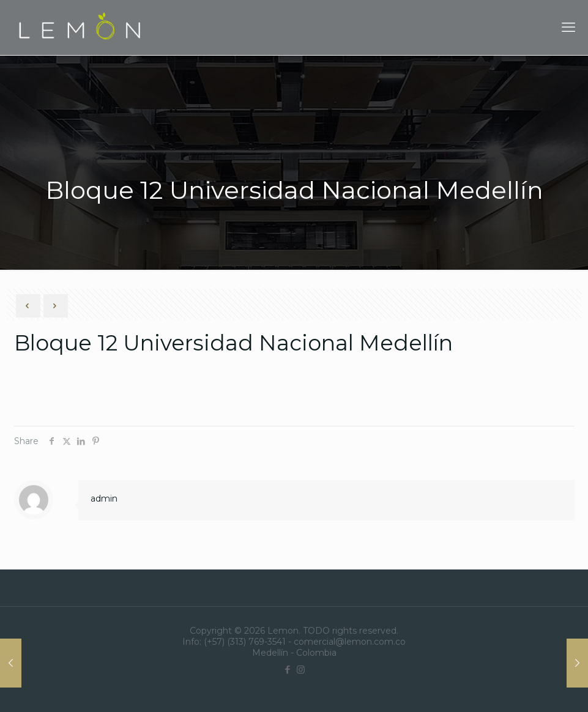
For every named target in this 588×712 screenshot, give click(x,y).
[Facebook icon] (288, 669)
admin (104, 499)
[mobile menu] (568, 28)
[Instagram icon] (301, 669)
